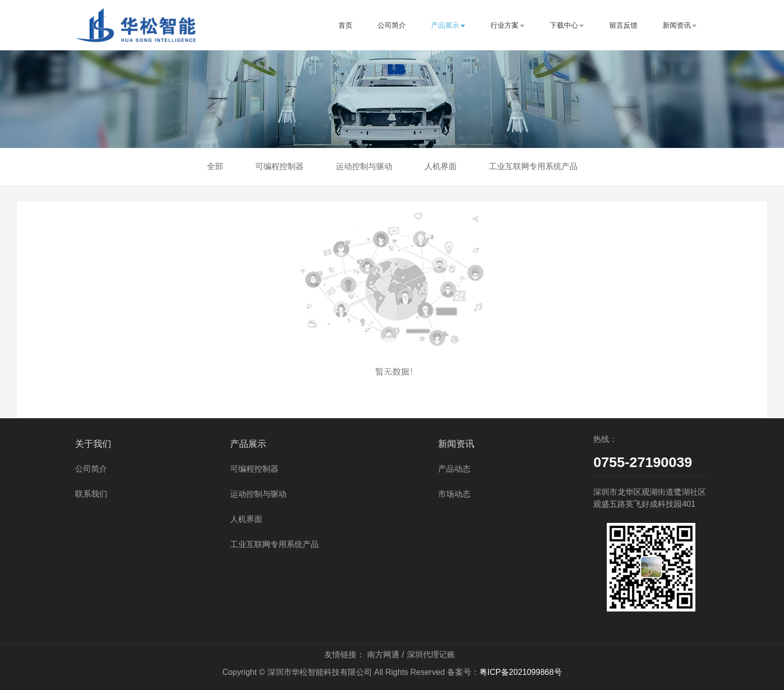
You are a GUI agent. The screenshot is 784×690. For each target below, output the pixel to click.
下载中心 (567, 25)
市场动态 (454, 494)
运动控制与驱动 (364, 166)
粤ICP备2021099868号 (521, 672)
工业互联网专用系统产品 (533, 166)
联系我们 (91, 494)
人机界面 (441, 166)
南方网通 (383, 655)
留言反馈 (623, 25)
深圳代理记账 (431, 655)
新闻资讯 (680, 25)
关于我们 (93, 444)
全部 (215, 166)
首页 (345, 25)
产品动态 (454, 469)
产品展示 (448, 25)
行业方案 (508, 25)
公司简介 (392, 25)
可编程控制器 (279, 166)
